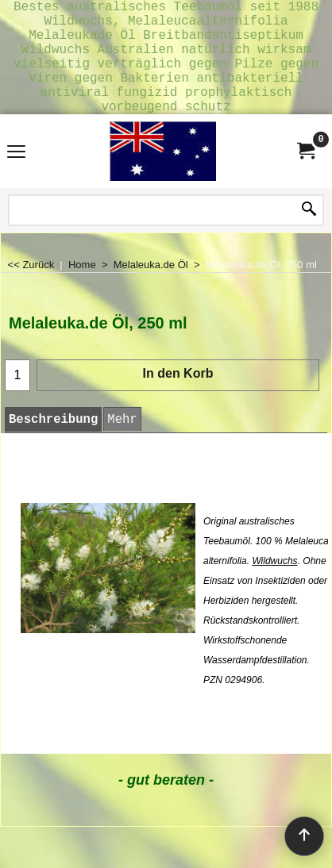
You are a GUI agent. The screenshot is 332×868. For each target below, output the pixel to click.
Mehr (122, 445)
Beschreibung (53, 445)
